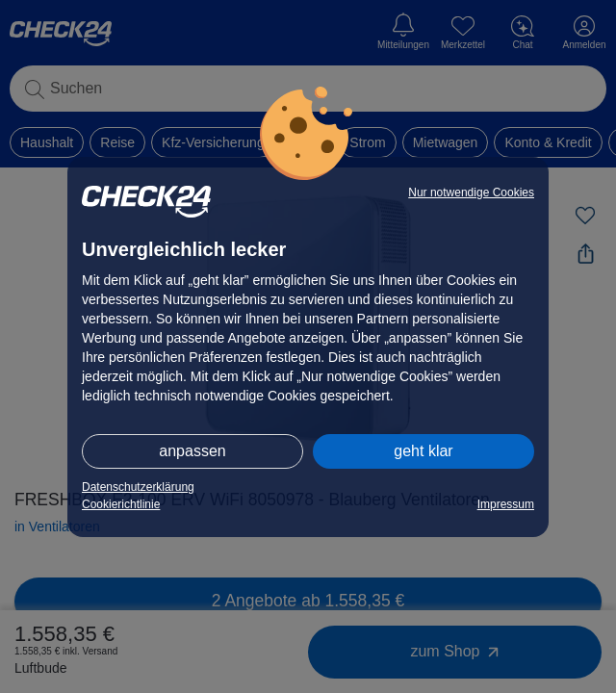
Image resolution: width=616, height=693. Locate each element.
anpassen (192, 451)
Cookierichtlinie (121, 504)
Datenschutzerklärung (138, 487)
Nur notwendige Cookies (471, 192)
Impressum (506, 504)
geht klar (423, 451)
